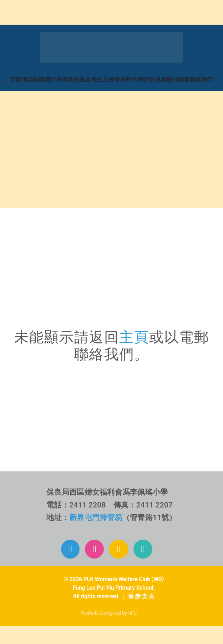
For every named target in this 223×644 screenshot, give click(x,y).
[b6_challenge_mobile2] (111, 377)
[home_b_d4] (166, 153)
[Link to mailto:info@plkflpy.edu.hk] (143, 549)
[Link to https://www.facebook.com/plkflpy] (70, 549)
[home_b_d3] (58, 153)
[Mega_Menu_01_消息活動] (111, 34)
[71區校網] (111, 224)
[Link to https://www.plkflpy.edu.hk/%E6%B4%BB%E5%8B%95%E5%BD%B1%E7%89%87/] (119, 549)
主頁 (134, 337)
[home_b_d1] (58, 102)
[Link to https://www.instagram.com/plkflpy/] (94, 549)
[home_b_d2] (166, 102)
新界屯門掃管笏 (96, 517)
